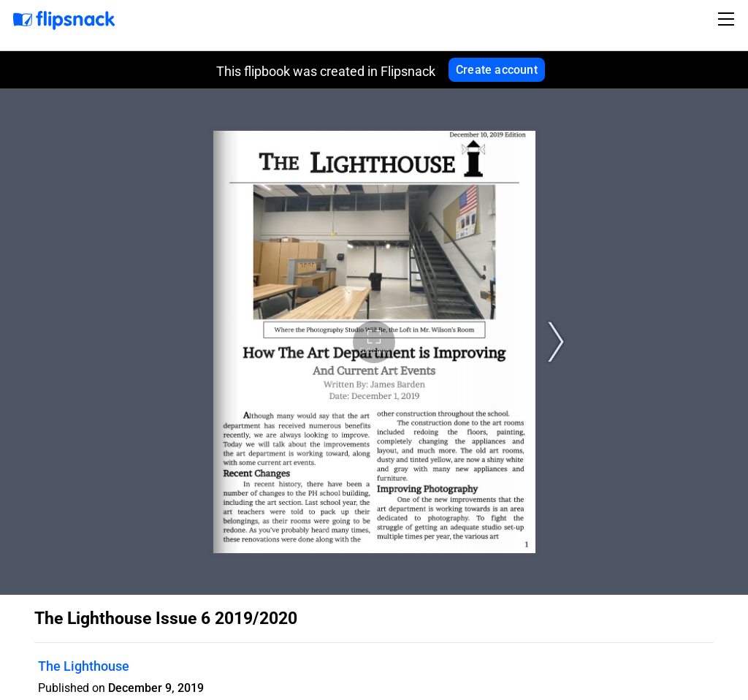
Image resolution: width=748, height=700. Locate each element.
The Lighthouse (84, 666)
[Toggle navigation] (728, 19)
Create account (497, 70)
